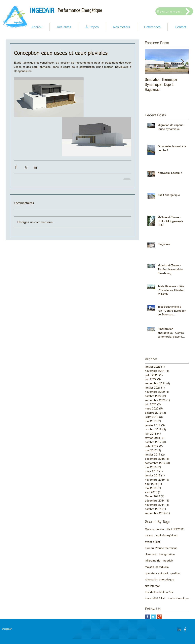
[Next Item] (182, 62)
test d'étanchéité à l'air (159, 592)
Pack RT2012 (175, 529)
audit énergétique (166, 535)
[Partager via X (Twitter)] (26, 167)
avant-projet (152, 542)
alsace (149, 535)
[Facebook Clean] (185, 629)
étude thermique (178, 598)
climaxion (151, 554)
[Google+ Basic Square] (159, 617)
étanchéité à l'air (155, 598)
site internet (152, 586)
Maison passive (155, 529)
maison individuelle (157, 567)
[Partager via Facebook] (16, 167)
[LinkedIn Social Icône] (179, 629)
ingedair (168, 561)
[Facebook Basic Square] (147, 617)
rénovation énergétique (159, 579)
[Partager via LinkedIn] (35, 167)
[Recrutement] (174, 11)
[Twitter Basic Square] (153, 617)
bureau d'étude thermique (161, 548)
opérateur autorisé (156, 573)
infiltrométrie (153, 561)
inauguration (167, 554)
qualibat (175, 573)
